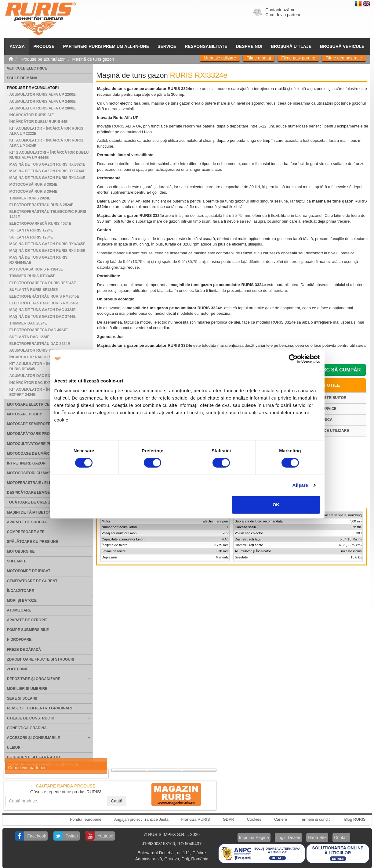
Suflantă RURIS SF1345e (34, 290)
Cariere (281, 819)
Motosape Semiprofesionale (37, 424)
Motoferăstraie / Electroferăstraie (46, 483)
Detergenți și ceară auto (34, 757)
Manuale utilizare (220, 58)
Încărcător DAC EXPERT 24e (38, 383)
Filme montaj (259, 58)
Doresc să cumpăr (335, 370)
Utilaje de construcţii (31, 718)
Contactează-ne (280, 10)
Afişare (300, 485)
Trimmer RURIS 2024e (30, 198)
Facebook (36, 836)
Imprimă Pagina (254, 838)
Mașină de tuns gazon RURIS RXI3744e (47, 171)
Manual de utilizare (328, 431)
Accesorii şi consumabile (34, 738)
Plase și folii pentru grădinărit (41, 708)
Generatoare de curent (32, 581)
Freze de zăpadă (24, 650)
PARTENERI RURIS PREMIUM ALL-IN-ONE (106, 46)
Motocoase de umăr (28, 454)
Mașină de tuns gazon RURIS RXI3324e (47, 164)
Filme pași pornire (298, 58)
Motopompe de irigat (29, 571)
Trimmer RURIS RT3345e (33, 276)
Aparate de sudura (27, 522)
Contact (341, 838)
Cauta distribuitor (327, 398)
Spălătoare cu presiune (33, 542)
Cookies (254, 819)
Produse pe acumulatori (33, 88)
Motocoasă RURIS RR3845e (36, 269)
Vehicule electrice (27, 68)
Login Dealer (288, 838)
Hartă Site (317, 838)
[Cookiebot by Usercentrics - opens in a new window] (293, 359)
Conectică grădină (27, 728)
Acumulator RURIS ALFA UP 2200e (43, 95)
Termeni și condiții (316, 819)
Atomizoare (19, 610)
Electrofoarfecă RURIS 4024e (40, 224)
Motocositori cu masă (30, 473)
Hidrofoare (19, 640)
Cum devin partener (284, 15)
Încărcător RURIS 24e (32, 115)
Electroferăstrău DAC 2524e (40, 344)
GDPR (228, 819)
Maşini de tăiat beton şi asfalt (39, 512)
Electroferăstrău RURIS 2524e (42, 205)
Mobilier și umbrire (27, 689)
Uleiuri (14, 748)
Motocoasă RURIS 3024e (34, 185)
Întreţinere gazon (26, 463)
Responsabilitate (206, 46)
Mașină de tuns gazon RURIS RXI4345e (47, 244)
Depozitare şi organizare (34, 679)
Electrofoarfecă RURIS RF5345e (43, 283)
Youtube (105, 836)
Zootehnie (18, 669)
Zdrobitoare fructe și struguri (41, 659)
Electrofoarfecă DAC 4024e (39, 330)
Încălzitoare (21, 591)
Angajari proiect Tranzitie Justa (141, 819)
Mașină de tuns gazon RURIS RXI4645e (47, 251)
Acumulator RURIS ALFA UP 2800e (43, 108)
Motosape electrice (28, 404)
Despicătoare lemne (28, 493)
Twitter (72, 836)
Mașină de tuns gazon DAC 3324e (43, 310)
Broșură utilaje (291, 46)
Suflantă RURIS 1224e (31, 230)
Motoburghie (21, 551)
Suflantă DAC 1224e (30, 337)
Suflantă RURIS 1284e (31, 237)
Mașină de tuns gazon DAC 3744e (43, 317)
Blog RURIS (355, 819)
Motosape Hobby (25, 414)
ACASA (17, 46)
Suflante (17, 561)
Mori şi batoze (22, 601)
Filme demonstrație (344, 58)
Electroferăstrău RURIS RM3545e (44, 303)
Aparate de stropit (27, 620)
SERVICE (167, 46)
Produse (44, 46)
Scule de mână (22, 78)
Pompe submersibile (28, 630)
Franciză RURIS (196, 819)
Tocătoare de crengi (29, 502)
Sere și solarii (22, 698)
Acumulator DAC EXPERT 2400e (41, 376)
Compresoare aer (26, 532)
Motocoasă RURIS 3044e (34, 192)
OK (276, 505)
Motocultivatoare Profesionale (41, 444)
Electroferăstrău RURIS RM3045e (44, 296)
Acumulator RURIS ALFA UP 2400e (43, 102)
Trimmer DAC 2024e (28, 323)
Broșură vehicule (342, 46)
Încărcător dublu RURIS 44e (39, 122)
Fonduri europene (86, 819)
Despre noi (249, 46)
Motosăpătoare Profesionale (39, 434)
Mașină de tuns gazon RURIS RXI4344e (47, 178)
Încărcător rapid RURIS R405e (40, 357)
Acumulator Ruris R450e (35, 350)
